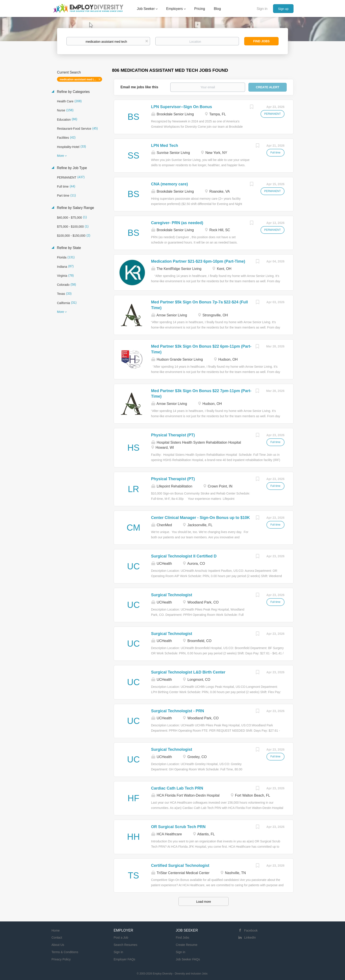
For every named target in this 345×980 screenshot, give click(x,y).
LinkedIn (250, 938)
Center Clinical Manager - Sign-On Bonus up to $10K (201, 518)
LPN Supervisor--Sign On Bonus (182, 107)
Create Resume (187, 945)
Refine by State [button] (68, 248)
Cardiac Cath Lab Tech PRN (177, 788)
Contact (57, 938)
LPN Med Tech (165, 146)
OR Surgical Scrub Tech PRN (178, 827)
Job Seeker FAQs (188, 959)
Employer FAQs (125, 959)
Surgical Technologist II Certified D (184, 556)
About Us (58, 945)
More (61, 156)
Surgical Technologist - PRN (178, 711)
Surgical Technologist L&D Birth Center (188, 672)
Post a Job (121, 938)
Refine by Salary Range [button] (75, 208)
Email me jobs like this (139, 87)
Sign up (283, 9)
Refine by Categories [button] (73, 92)
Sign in (262, 9)
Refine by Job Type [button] (71, 168)
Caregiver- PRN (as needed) (177, 223)
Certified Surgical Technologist (180, 866)
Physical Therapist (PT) (173, 435)
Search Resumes (126, 945)
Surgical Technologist (172, 595)
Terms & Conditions (65, 952)
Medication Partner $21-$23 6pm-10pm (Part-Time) (198, 261)
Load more (204, 902)
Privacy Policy (61, 959)
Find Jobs (262, 41)
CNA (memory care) (170, 184)
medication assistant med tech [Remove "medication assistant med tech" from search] (79, 79)
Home (56, 930)
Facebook (251, 930)
